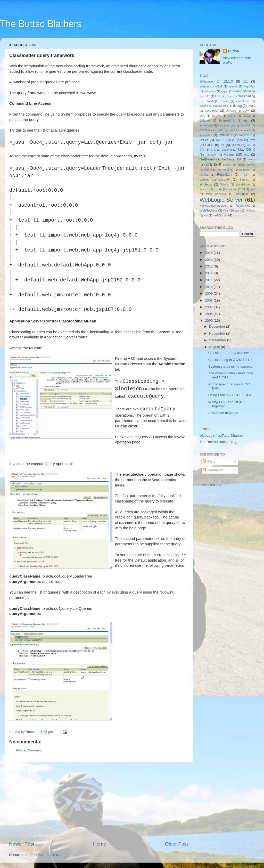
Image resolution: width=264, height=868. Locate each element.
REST (245, 175)
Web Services (216, 194)
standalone (243, 184)
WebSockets (208, 210)
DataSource (221, 106)
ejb (246, 120)
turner (218, 189)
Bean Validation (244, 91)
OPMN (227, 165)
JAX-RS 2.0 (223, 140)
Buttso (233, 51)
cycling (204, 106)
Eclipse (205, 120)
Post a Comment (29, 750)
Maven (229, 154)
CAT (207, 96)
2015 (209, 253)
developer (212, 111)
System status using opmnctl (230, 366)
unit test (233, 189)
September (218, 340)
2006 (209, 314)
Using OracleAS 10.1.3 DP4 (230, 395)
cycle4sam (243, 101)
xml (206, 215)
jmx (252, 140)
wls (226, 210)
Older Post (176, 844)
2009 (209, 293)
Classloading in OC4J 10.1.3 (230, 360)
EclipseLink (227, 120)
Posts (209, 461)
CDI (218, 96)
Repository (225, 175)
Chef (230, 96)
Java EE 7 (206, 135)
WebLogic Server (221, 200)
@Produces (207, 82)
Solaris (224, 184)
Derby (251, 106)
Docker (216, 116)
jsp (249, 145)
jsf (222, 145)
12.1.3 (228, 81)
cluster (225, 101)
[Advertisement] (98, 801)
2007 (209, 307)
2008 (209, 300)
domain (232, 116)
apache (233, 86)
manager (211, 155)
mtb (247, 155)
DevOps (231, 111)
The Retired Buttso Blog (218, 442)
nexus (251, 159)
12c (246, 82)
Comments (213, 470)
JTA (202, 150)
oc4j (208, 164)
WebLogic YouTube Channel (221, 436)
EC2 (247, 116)
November (218, 333)
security (224, 180)
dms (202, 116)
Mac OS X (246, 149)
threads (204, 189)
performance (226, 170)
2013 (209, 266)
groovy (205, 130)
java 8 (247, 130)
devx (246, 111)
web (252, 189)
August (215, 347)
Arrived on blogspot (223, 413)
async (225, 91)
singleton (206, 184)
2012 (209, 273)
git (233, 125)
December (218, 326)
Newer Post (22, 844)
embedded (206, 125)
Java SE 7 (225, 135)
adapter (204, 86)
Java (220, 130)
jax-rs (204, 140)
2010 (209, 287)
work (238, 210)
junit (213, 150)
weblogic (242, 194)
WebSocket (242, 206)
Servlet (244, 180)
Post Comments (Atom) (48, 855)
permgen (245, 170)
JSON (236, 145)
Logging (227, 150)
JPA (210, 145)
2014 (209, 260)
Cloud (209, 101)
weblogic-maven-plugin (214, 206)
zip (226, 215)
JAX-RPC (245, 135)
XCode (251, 210)
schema (204, 180)
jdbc (240, 140)
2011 (209, 280)
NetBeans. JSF (232, 159)
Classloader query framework (231, 353)
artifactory (210, 91)
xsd (215, 215)
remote (204, 175)
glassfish (245, 125)
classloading (246, 96)
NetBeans (207, 159)
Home (100, 844)
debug (237, 106)
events (222, 125)
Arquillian (249, 86)
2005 (209, 321)
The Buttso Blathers (41, 24)
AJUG (219, 86)
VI (244, 189)
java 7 (233, 130)
